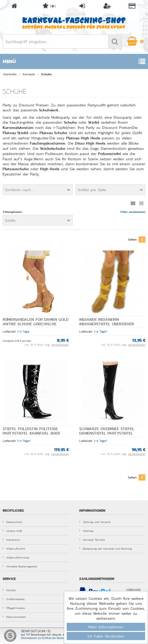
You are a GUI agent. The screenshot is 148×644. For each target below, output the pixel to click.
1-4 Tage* (101, 332)
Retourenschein (14, 617)
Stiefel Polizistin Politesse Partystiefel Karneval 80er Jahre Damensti (31, 433)
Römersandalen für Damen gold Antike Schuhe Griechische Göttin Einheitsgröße (36, 324)
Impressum (11, 540)
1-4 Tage (23, 332)
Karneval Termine (92, 540)
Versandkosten (60, 345)
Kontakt (9, 590)
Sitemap (86, 531)
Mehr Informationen (106, 627)
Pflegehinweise (14, 608)
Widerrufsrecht (14, 549)
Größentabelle (14, 599)
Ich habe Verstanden (106, 636)
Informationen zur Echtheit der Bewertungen (47, 638)
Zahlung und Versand (95, 522)
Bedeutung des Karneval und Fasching (106, 549)
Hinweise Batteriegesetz (20, 566)
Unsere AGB (12, 531)
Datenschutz (12, 522)
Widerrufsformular (16, 557)
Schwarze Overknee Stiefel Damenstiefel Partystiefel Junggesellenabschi (107, 433)
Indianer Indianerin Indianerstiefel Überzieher (107, 322)
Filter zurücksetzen (133, 212)
